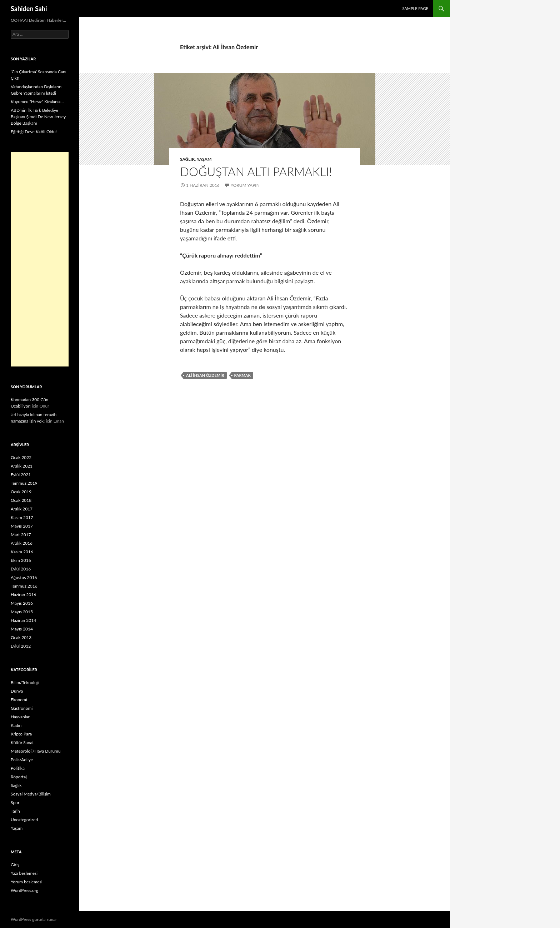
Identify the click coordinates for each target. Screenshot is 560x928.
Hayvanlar (20, 717)
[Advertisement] (40, 259)
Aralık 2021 (22, 466)
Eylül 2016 (21, 569)
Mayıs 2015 (22, 612)
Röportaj (19, 777)
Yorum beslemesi (27, 882)
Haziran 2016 (23, 595)
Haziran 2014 (23, 620)
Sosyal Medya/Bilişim (31, 794)
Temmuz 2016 (24, 586)
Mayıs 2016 (22, 603)
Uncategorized (24, 820)
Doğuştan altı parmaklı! (256, 171)
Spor (15, 802)
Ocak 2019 (21, 492)
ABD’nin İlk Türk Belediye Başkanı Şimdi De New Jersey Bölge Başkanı (38, 117)
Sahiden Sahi (29, 9)
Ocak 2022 (21, 457)
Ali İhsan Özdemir (205, 375)
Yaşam (204, 159)
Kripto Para (21, 734)
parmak (243, 375)
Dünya (17, 691)
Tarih (15, 811)
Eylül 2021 (21, 475)
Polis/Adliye (22, 760)
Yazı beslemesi (24, 873)
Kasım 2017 (22, 517)
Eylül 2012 (21, 646)
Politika (18, 768)
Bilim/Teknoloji (25, 682)
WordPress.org (24, 890)
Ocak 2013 (21, 637)
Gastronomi (22, 708)
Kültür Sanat (22, 742)
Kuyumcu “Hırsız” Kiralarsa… (37, 102)
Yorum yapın (245, 185)
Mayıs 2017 (22, 526)
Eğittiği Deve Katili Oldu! (34, 132)
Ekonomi (19, 700)
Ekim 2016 (21, 560)
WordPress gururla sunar (34, 919)
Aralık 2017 (22, 509)
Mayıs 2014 (22, 629)
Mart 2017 (21, 535)
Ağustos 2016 (24, 577)
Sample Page (415, 8)
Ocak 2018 (21, 500)
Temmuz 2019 (24, 483)
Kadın (16, 725)
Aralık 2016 (22, 543)
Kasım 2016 (22, 552)
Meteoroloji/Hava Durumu (36, 751)
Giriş (15, 865)
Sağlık (187, 159)
